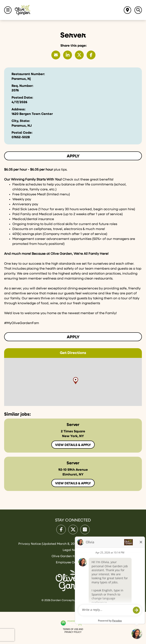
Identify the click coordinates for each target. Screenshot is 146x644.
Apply (73, 156)
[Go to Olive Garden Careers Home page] (23, 10)
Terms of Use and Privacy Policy (73, 631)
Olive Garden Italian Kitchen (73, 556)
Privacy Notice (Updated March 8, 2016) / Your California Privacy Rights (73, 544)
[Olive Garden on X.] (73, 530)
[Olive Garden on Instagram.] (85, 530)
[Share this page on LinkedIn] (68, 55)
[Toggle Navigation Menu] (8, 10)
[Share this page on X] (79, 55)
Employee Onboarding (73, 562)
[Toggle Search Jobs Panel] (138, 10)
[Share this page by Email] (56, 55)
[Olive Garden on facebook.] (61, 530)
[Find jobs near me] (127, 10)
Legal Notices (73, 550)
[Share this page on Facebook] (91, 55)
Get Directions (73, 353)
